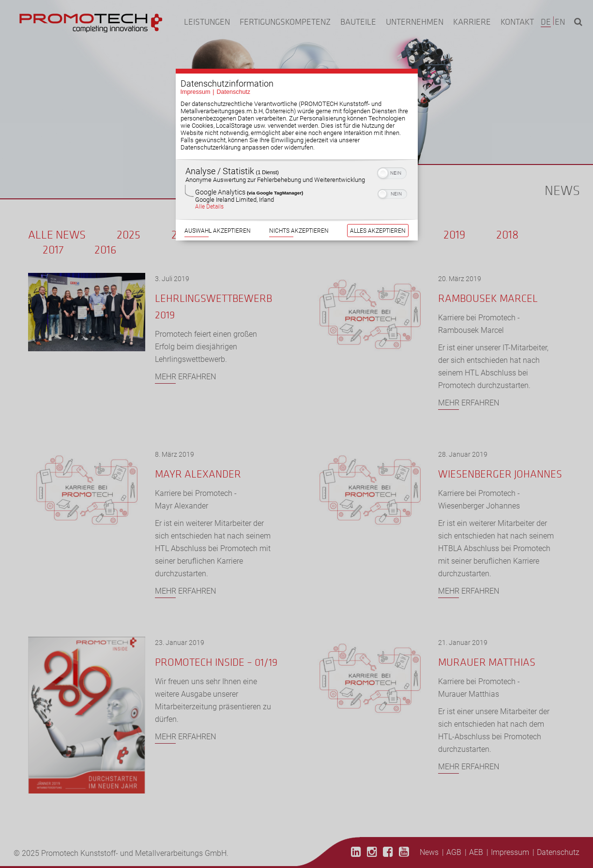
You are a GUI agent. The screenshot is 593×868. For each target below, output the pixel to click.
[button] (383, 149)
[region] (297, 165)
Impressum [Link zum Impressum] (196, 68)
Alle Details (209, 182)
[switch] (392, 148)
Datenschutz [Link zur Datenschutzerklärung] (234, 68)
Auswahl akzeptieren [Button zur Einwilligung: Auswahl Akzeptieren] (218, 206)
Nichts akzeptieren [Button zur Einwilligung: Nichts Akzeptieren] (299, 206)
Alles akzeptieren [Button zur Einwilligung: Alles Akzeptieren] (378, 206)
